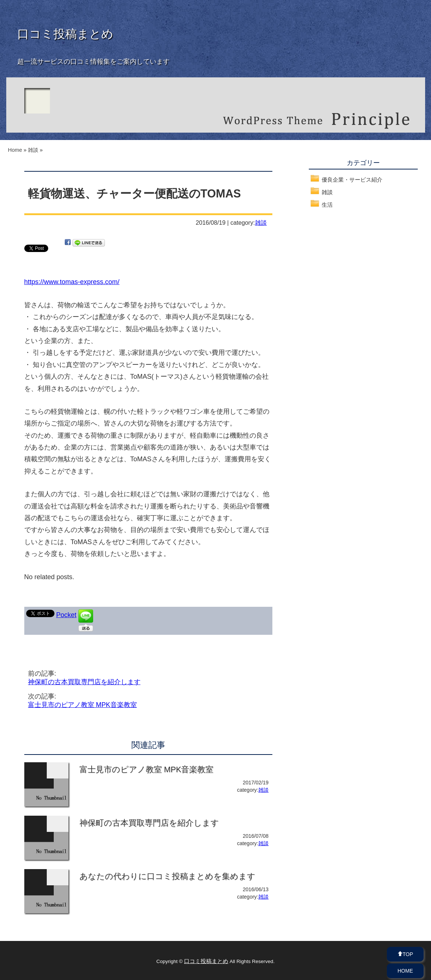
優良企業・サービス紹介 (352, 180)
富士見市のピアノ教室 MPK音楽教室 (82, 705)
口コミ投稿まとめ (65, 34)
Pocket (66, 615)
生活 (327, 205)
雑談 (261, 223)
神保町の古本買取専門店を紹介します (84, 682)
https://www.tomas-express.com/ (72, 282)
